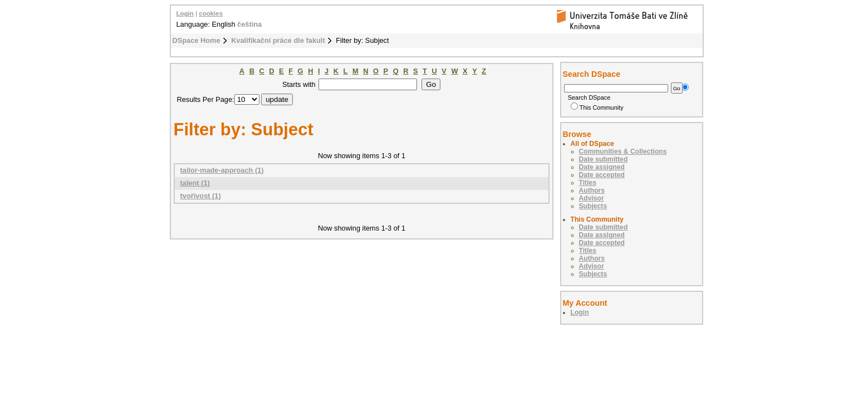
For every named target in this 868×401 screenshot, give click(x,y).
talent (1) (195, 183)
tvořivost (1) (201, 196)
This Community (597, 107)
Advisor (592, 198)
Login (185, 13)
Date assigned (602, 167)
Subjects (593, 206)
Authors (592, 190)
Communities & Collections (623, 151)
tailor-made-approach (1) (222, 170)
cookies (211, 13)
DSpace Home (197, 40)
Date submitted (604, 159)
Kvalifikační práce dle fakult (278, 40)
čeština (249, 24)
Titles (588, 183)
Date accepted (602, 175)
